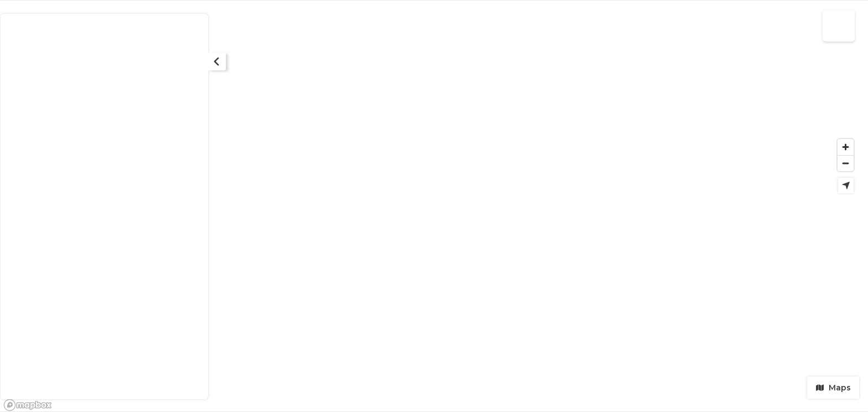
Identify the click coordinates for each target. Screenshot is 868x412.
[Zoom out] (846, 163)
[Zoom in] (846, 147)
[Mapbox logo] (28, 405)
